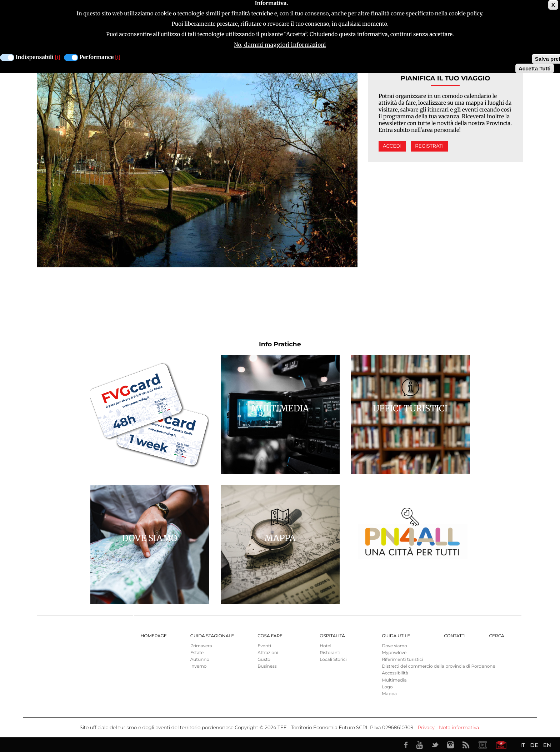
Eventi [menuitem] (264, 646)
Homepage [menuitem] (154, 636)
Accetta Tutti (535, 68)
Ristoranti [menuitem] (330, 653)
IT (523, 745)
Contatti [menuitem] (455, 636)
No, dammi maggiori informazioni (280, 45)
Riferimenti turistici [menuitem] (402, 660)
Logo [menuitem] (387, 687)
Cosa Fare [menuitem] (270, 636)
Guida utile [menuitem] (396, 636)
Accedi (392, 146)
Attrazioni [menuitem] (268, 653)
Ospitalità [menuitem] (332, 636)
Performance (97, 57)
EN (547, 745)
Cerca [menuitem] (496, 636)
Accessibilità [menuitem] (395, 673)
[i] (58, 57)
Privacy (426, 728)
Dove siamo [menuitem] (394, 646)
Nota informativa (459, 728)
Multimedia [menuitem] (394, 680)
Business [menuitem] (267, 666)
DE (534, 745)
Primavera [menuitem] (201, 646)
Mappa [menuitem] (389, 694)
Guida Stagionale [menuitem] (212, 636)
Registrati (429, 146)
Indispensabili (35, 57)
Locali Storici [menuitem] (333, 660)
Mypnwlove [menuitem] (394, 653)
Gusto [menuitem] (264, 660)
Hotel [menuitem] (325, 646)
